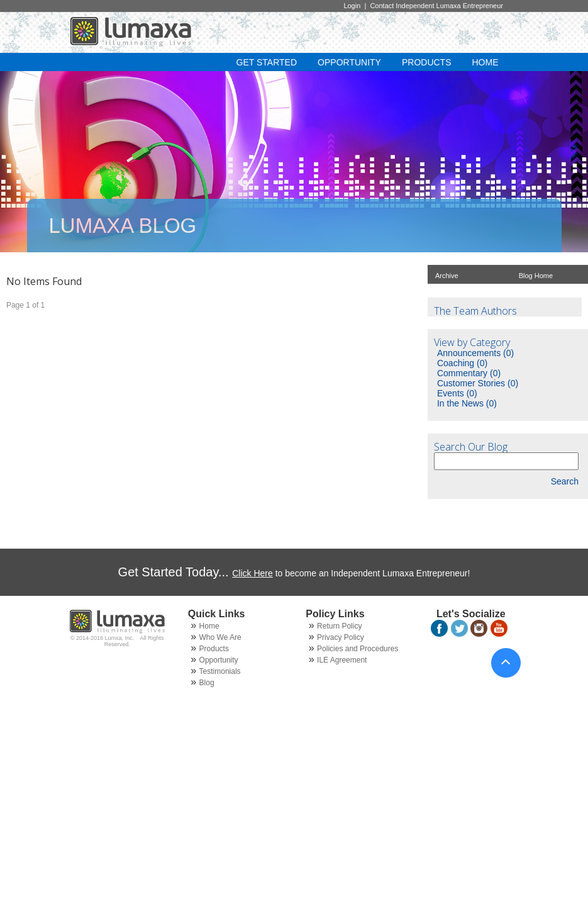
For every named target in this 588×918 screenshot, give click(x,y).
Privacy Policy (341, 637)
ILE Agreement (342, 660)
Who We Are (220, 637)
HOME (485, 62)
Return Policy (339, 626)
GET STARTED (267, 62)
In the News (467, 403)
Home (209, 626)
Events (457, 393)
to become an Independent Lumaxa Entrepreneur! (351, 573)
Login (352, 6)
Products (214, 649)
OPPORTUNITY (349, 62)
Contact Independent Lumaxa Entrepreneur (437, 6)
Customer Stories (478, 383)
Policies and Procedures (358, 649)
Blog (207, 683)
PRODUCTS (427, 62)
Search (565, 481)
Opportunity (219, 660)
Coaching (462, 363)
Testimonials (220, 671)
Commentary (469, 373)
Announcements (475, 353)
